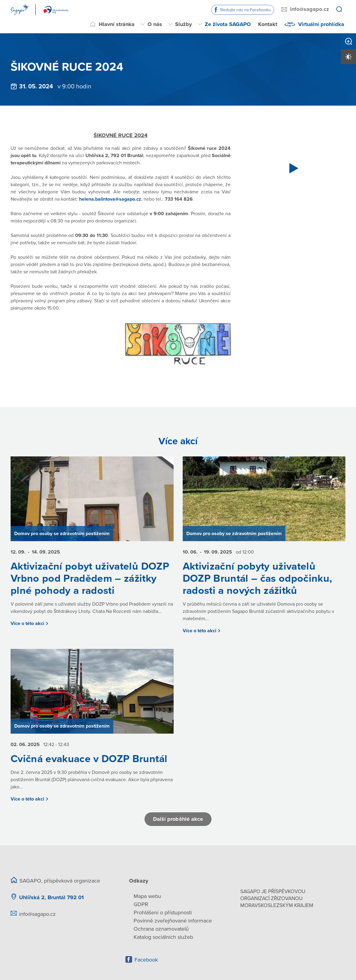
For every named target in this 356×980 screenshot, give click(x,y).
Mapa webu (147, 896)
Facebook (146, 960)
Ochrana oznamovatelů (161, 929)
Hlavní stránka (117, 24)
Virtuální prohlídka (321, 24)
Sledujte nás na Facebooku (245, 10)
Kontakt (268, 24)
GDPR (141, 904)
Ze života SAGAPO (228, 24)
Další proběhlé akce (178, 819)
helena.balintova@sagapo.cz (110, 199)
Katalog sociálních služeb (163, 937)
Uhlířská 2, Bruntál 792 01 (51, 897)
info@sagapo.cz (309, 9)
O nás (155, 24)
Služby (183, 24)
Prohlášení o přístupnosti (163, 913)
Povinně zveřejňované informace (173, 921)
